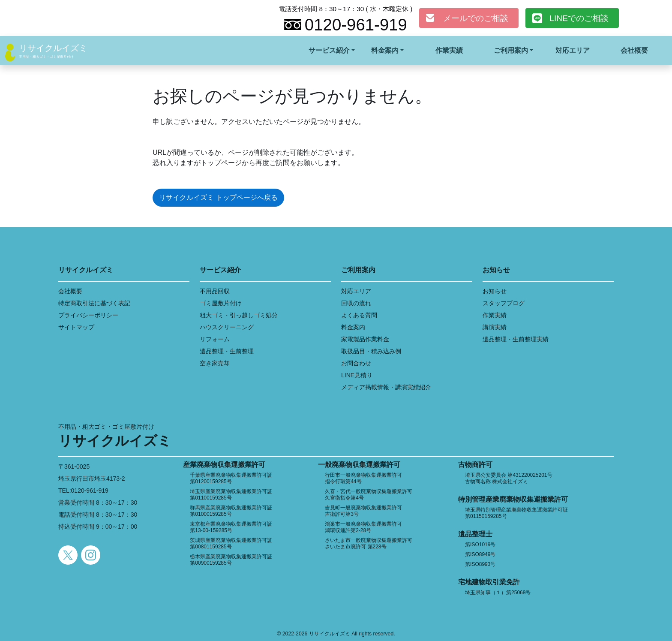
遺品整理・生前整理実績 (516, 339)
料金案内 (353, 327)
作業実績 (449, 50)
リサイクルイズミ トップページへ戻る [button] (218, 197)
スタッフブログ (504, 303)
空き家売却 (215, 363)
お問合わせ (356, 363)
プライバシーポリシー (88, 315)
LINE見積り (357, 375)
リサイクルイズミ (53, 48)
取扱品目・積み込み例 (371, 351)
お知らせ (495, 291)
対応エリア (573, 50)
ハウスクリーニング (227, 327)
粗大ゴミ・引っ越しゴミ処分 (239, 315)
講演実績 (495, 327)
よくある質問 (359, 315)
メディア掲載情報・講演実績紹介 (386, 387)
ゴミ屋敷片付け (221, 303)
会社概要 (634, 50)
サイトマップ (76, 327)
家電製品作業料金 (365, 339)
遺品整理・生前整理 (227, 351)
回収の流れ (356, 303)
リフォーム (215, 339)
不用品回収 (215, 291)
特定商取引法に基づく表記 (94, 303)
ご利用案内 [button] (511, 50)
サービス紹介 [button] (329, 50)
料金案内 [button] (385, 50)
